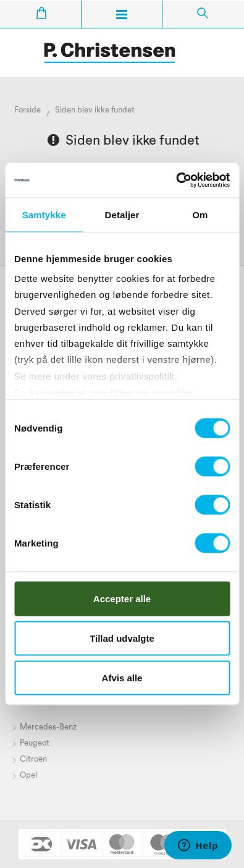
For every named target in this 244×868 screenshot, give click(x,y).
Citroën (34, 759)
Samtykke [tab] (44, 214)
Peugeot (35, 743)
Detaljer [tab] (122, 214)
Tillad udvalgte (122, 638)
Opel (28, 775)
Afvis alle (122, 677)
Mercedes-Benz (48, 727)
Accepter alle (122, 598)
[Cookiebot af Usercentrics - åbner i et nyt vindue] (176, 181)
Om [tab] (200, 214)
